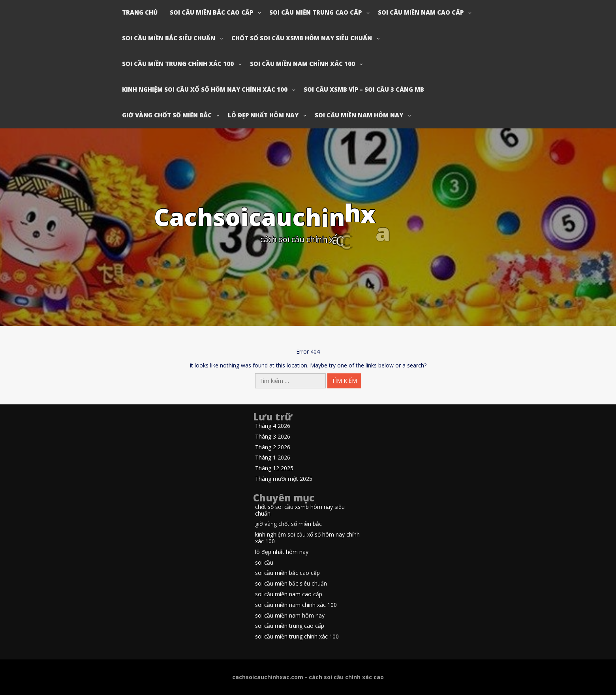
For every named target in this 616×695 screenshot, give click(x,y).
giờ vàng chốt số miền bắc (167, 115)
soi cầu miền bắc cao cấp (211, 12)
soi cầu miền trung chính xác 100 (178, 64)
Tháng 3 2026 (273, 437)
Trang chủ (140, 12)
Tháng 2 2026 (273, 447)
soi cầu (264, 563)
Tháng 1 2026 (273, 458)
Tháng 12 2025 (274, 468)
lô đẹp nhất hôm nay (263, 115)
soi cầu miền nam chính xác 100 (302, 64)
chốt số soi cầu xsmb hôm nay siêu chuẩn (302, 38)
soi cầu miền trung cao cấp (316, 12)
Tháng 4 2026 (273, 426)
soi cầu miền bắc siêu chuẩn (169, 38)
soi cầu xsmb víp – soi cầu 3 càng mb (364, 89)
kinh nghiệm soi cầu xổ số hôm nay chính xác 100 (205, 89)
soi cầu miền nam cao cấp (421, 12)
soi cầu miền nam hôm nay (359, 115)
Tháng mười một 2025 (284, 479)
